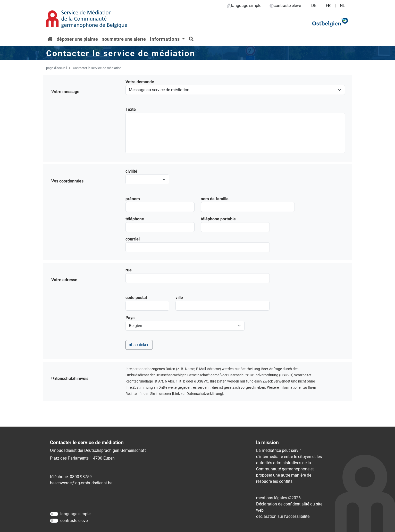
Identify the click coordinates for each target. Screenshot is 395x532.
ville (179, 298)
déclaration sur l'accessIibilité (283, 516)
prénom (133, 199)
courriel (133, 239)
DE (314, 6)
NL (342, 6)
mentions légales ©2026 (278, 498)
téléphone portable (218, 219)
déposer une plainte (77, 39)
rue (129, 270)
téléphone (135, 219)
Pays (130, 318)
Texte (131, 109)
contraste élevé (285, 6)
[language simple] (54, 514)
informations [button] (166, 39)
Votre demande (140, 82)
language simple (244, 6)
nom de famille (215, 199)
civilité (131, 171)
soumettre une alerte (124, 39)
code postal (136, 298)
